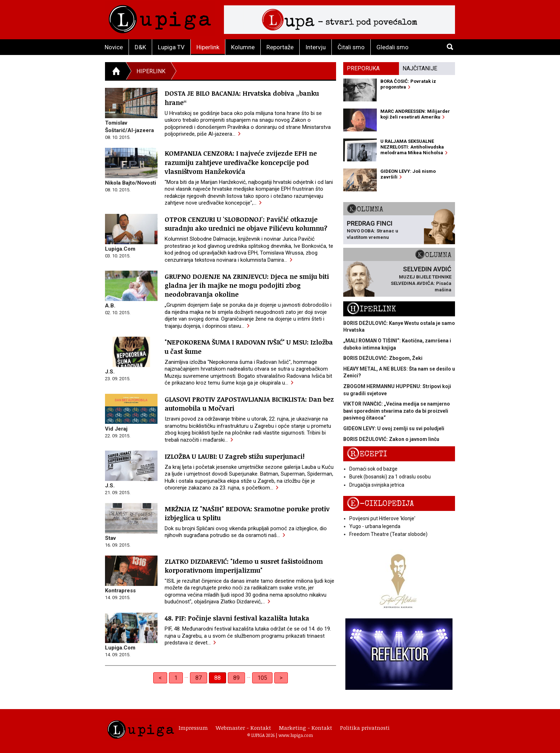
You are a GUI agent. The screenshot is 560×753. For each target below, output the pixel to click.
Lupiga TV (171, 47)
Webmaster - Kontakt (243, 728)
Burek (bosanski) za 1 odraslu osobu (390, 477)
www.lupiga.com (296, 735)
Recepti (367, 454)
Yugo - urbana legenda (375, 526)
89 (236, 678)
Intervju (316, 47)
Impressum (193, 728)
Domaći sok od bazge (373, 469)
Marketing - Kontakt (306, 728)
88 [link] (217, 678)
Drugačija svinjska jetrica (377, 485)
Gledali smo (392, 47)
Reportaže (280, 47)
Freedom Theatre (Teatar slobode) (388, 534)
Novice (114, 47)
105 (262, 678)
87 (199, 678)
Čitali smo (351, 47)
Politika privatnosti (365, 728)
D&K (140, 47)
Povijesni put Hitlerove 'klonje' (382, 518)
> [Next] (281, 678)
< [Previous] (160, 678)
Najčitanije (420, 68)
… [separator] (186, 676)
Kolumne (243, 47)
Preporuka (363, 68)
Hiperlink (208, 47)
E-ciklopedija (380, 504)
